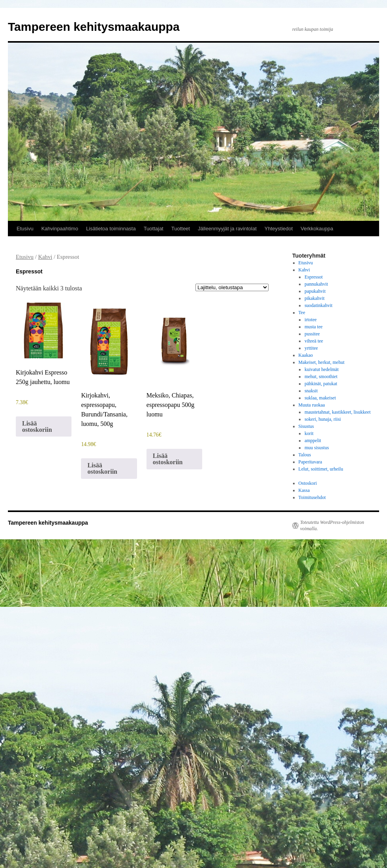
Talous (305, 455)
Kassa (304, 490)
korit (309, 433)
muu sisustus (317, 448)
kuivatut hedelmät (321, 369)
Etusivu (25, 229)
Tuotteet (181, 229)
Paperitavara (310, 462)
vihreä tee (314, 341)
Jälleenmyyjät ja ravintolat (227, 229)
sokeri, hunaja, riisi (323, 419)
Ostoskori (308, 483)
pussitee (312, 334)
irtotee (311, 320)
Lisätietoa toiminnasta (111, 229)
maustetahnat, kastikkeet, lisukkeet (337, 412)
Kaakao (306, 355)
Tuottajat (154, 229)
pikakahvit (315, 298)
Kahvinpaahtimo (60, 229)
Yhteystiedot (279, 229)
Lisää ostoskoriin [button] (37, 426)
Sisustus (306, 426)
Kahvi (45, 257)
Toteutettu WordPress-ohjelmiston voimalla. (332, 525)
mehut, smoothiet (321, 377)
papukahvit (315, 291)
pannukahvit (316, 284)
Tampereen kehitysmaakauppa (94, 27)
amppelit (313, 441)
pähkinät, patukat (321, 384)
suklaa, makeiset (320, 398)
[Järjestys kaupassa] (232, 287)
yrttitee (311, 348)
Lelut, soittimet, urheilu (321, 469)
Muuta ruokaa (312, 405)
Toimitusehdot (312, 497)
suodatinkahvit (318, 305)
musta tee (314, 327)
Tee (302, 313)
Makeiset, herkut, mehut (322, 362)
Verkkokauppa (317, 229)
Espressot (314, 277)
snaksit (311, 391)
